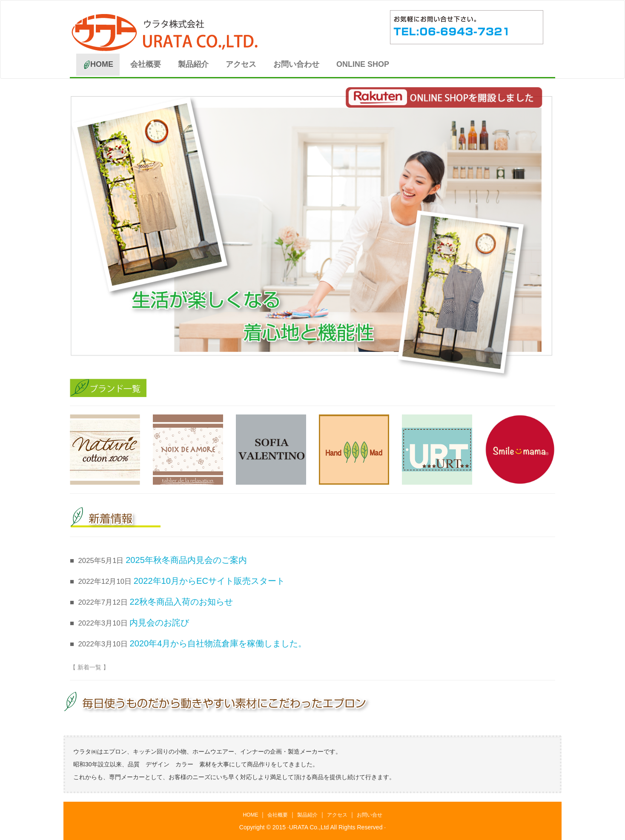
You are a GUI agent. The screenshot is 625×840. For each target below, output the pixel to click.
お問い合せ (370, 815)
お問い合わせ (296, 64)
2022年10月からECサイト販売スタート (209, 581)
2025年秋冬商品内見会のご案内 (186, 560)
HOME (101, 64)
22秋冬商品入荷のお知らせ (181, 602)
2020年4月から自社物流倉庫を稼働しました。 (218, 643)
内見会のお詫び (159, 623)
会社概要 (146, 64)
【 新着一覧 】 (89, 667)
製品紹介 (193, 64)
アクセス (241, 64)
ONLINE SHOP (363, 64)
